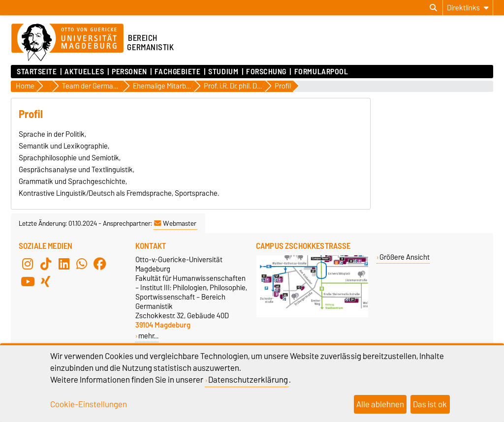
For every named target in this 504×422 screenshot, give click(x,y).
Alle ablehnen (380, 404)
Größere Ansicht (405, 257)
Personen (129, 72)
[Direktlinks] (468, 8)
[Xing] (46, 281)
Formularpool (321, 72)
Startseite (37, 72)
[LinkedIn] (64, 264)
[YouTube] (28, 281)
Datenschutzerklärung (248, 380)
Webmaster (175, 223)
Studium (223, 72)
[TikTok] (46, 264)
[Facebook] (100, 264)
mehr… (148, 336)
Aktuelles (84, 72)
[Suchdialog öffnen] (433, 8)
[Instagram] (28, 264)
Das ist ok (430, 404)
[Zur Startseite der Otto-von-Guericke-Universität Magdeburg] (67, 43)
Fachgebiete (177, 72)
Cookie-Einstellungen (89, 404)
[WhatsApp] (82, 264)
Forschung (266, 72)
